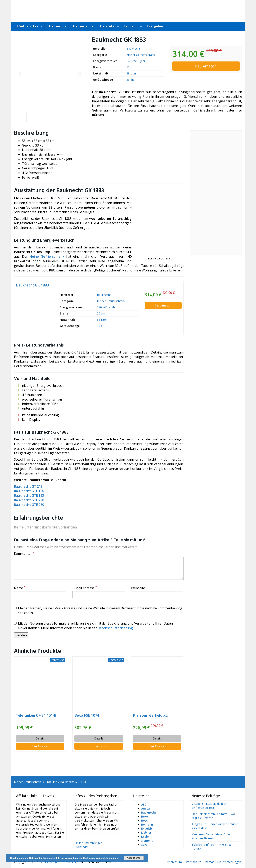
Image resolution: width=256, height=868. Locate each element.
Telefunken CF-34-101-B (36, 715)
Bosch (145, 820)
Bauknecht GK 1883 (32, 285)
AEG (144, 804)
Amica (145, 808)
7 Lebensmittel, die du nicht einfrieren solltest (210, 806)
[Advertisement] (216, 193)
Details (40, 738)
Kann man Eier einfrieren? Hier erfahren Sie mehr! (211, 836)
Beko (145, 816)
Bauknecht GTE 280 (29, 505)
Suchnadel (81, 847)
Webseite (138, 588)
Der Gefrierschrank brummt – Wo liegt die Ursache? (213, 816)
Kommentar (24, 554)
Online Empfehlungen (89, 843)
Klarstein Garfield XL (150, 715)
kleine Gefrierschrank (47, 256)
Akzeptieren (134, 858)
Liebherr (147, 832)
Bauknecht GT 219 (28, 486)
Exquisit (147, 828)
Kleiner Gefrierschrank (141, 55)
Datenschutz (193, 862)
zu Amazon (206, 66)
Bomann (147, 824)
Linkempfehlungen (229, 862)
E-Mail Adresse (85, 588)
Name (20, 588)
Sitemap (209, 862)
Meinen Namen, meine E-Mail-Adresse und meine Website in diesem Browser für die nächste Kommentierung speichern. (98, 610)
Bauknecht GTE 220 (29, 500)
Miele (145, 836)
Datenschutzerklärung (115, 628)
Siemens (147, 840)
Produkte (51, 782)
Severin (146, 844)
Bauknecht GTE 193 (29, 495)
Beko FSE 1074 (87, 715)
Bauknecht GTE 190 (29, 491)
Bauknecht (133, 49)
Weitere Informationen (107, 858)
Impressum (174, 862)
